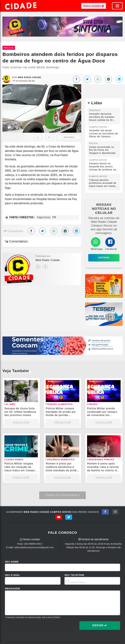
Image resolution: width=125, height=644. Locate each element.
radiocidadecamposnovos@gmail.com (34, 547)
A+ (50, 137)
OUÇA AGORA (94, 6)
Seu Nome (12, 562)
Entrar (104, 258)
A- (38, 137)
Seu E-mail (12, 575)
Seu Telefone (74, 575)
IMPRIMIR (69, 137)
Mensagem (12, 589)
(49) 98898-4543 (33, 544)
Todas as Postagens (62, 495)
